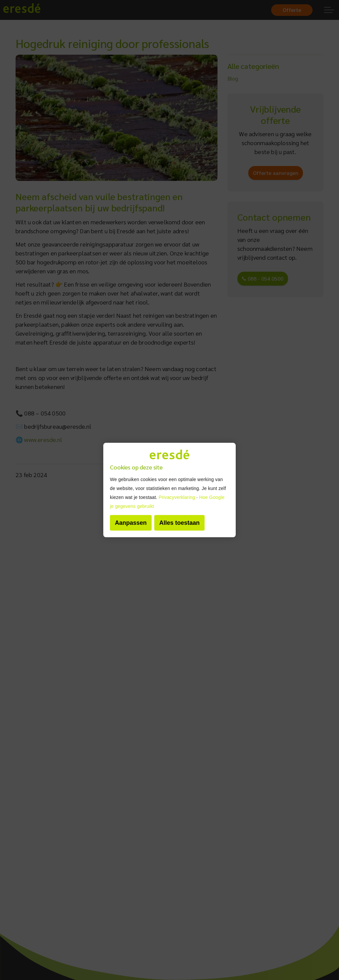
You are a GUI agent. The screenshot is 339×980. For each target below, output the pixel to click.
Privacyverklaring (177, 497)
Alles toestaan (179, 522)
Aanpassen (131, 522)
